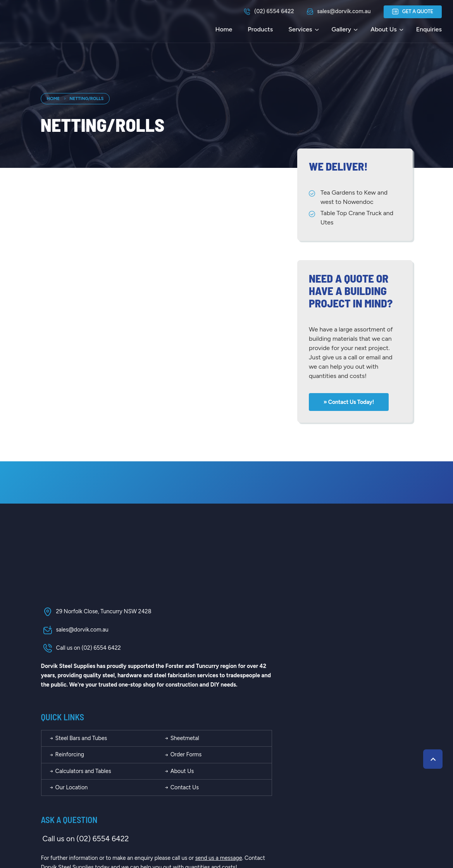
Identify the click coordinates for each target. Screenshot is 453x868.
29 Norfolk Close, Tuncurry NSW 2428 (96, 613)
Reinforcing (215, 652)
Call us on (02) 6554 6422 (81, 649)
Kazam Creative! (390, 832)
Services (300, 29)
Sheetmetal (326, 635)
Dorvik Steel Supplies (122, 832)
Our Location (217, 685)
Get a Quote (412, 12)
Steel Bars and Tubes (227, 635)
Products (260, 29)
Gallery (341, 29)
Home (224, 29)
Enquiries (429, 29)
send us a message (367, 756)
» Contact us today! (349, 401)
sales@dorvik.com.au (74, 631)
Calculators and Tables (229, 668)
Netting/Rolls (86, 98)
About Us (383, 29)
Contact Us (326, 685)
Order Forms (328, 652)
